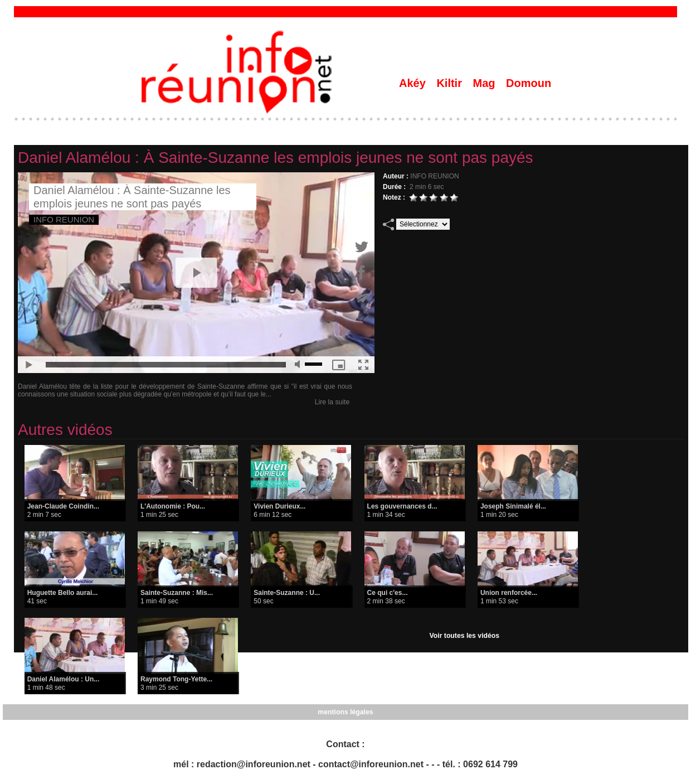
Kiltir (451, 83)
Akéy (414, 83)
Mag (486, 83)
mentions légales (345, 712)
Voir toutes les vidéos (464, 636)
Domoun (529, 83)
